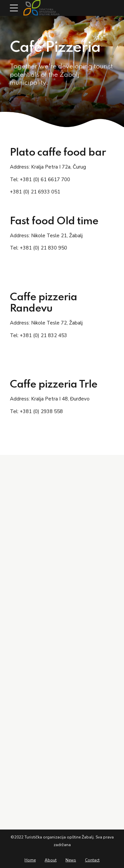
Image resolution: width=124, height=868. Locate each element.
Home (30, 860)
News (71, 860)
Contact (92, 860)
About (51, 860)
